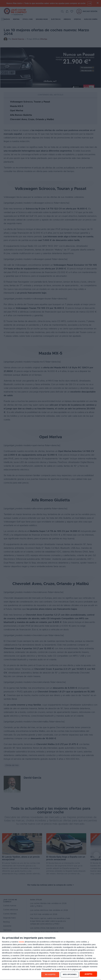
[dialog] (50, 956)
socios (21, 942)
